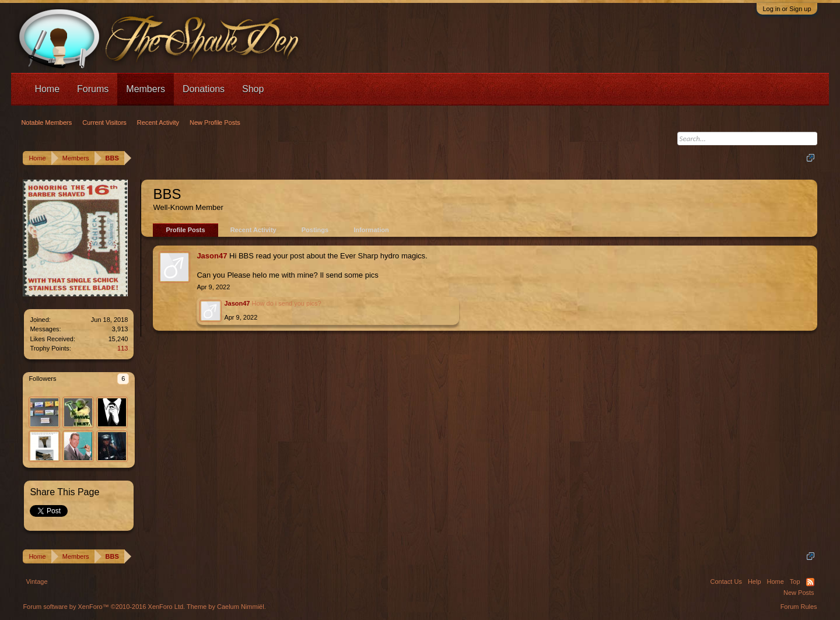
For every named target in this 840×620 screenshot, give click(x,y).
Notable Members (46, 122)
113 (123, 348)
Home (47, 89)
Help (755, 582)
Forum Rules (799, 607)
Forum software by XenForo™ (104, 607)
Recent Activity (253, 230)
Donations (204, 89)
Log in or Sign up (787, 9)
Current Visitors (104, 122)
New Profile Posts (215, 122)
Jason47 (212, 256)
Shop (253, 89)
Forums (93, 89)
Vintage (36, 582)
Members (146, 89)
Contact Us (726, 582)
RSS (810, 582)
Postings (315, 230)
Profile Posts (185, 230)
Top (795, 582)
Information (371, 230)
